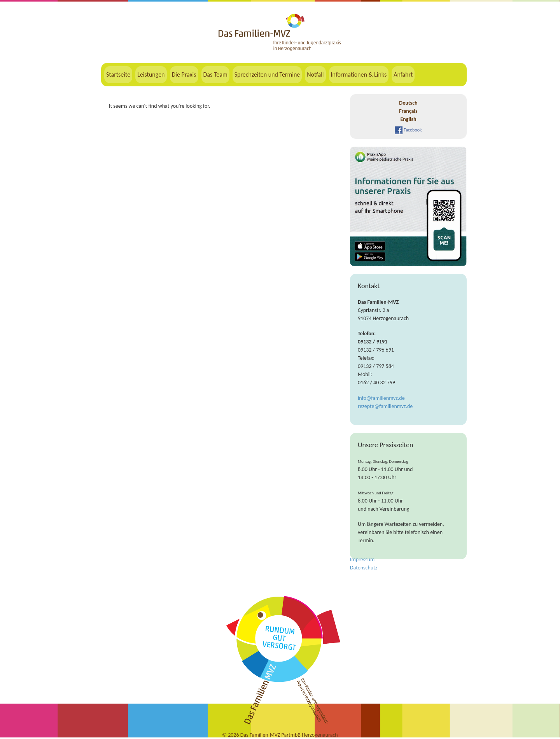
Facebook (408, 130)
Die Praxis (184, 74)
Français (408, 111)
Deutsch (408, 103)
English (408, 119)
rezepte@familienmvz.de (385, 406)
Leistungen (151, 74)
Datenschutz (364, 568)
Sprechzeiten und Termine (267, 74)
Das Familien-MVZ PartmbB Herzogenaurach (289, 735)
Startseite (118, 74)
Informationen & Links (359, 74)
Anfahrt (403, 74)
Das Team (215, 74)
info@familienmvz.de (381, 398)
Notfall (315, 74)
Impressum (362, 560)
